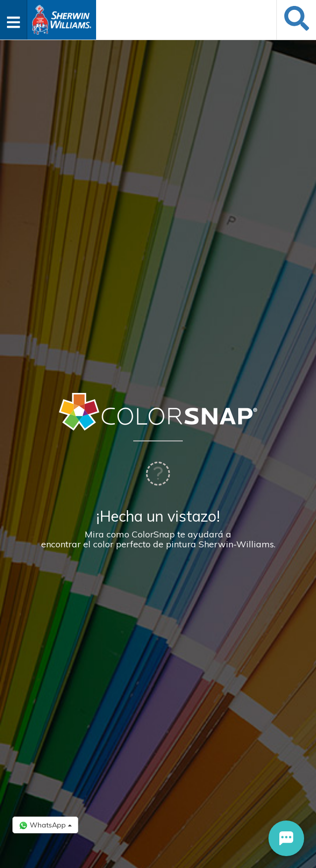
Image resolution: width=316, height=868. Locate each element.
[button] (286, 838)
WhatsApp (45, 825)
